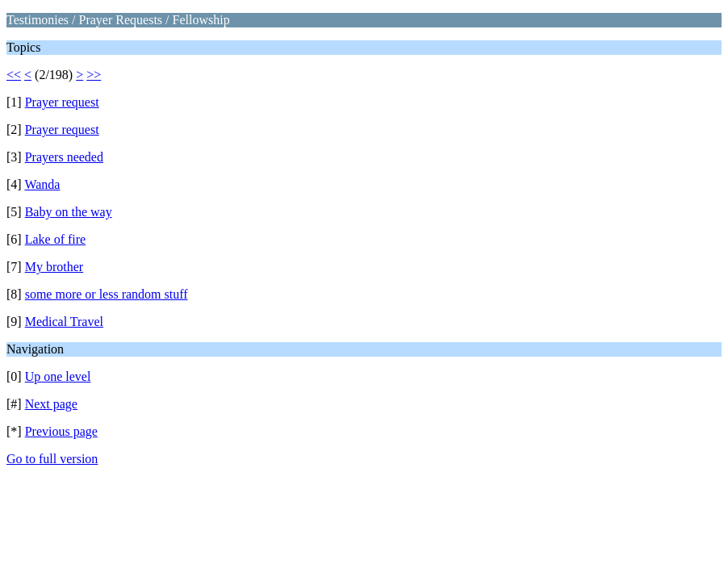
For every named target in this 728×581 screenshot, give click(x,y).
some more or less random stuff (107, 294)
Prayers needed (64, 157)
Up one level (58, 376)
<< (14, 75)
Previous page (61, 431)
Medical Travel (64, 322)
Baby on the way (69, 212)
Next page (51, 404)
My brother (54, 267)
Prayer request (62, 102)
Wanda (42, 184)
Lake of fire (56, 239)
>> (94, 75)
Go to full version (52, 459)
